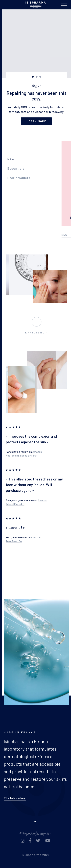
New (11, 159)
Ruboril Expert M (15, 504)
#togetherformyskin (36, 833)
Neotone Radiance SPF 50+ (22, 455)
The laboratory (15, 798)
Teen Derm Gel (14, 541)
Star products (19, 178)
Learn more (36, 121)
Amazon (37, 452)
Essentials (16, 168)
